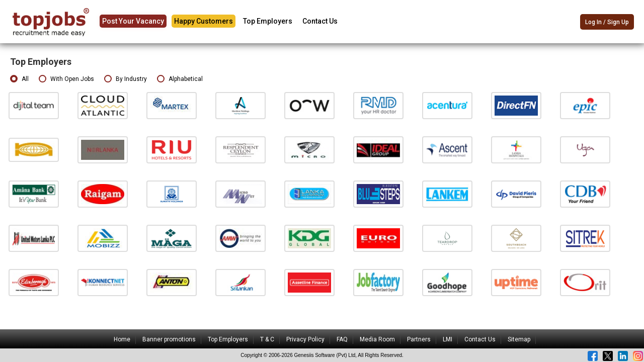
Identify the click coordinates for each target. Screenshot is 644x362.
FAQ (342, 339)
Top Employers (268, 21)
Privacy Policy (305, 339)
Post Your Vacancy (133, 21)
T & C (267, 339)
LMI (448, 339)
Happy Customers (204, 21)
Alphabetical (180, 79)
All (19, 79)
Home (122, 339)
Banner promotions (169, 339)
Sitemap (519, 339)
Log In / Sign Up (607, 22)
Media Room (377, 339)
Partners (419, 339)
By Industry (126, 79)
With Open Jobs (66, 79)
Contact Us (320, 21)
